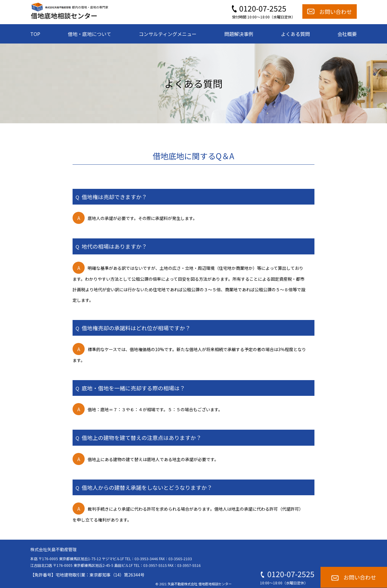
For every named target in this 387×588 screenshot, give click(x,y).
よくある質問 (295, 34)
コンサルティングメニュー (168, 34)
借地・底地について (89, 34)
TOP (35, 34)
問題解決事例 (239, 34)
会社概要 (347, 34)
